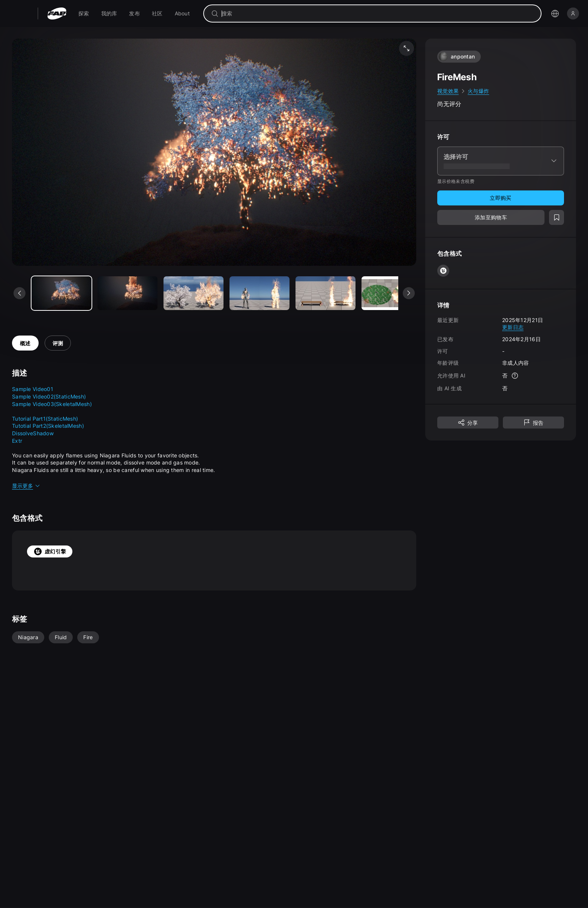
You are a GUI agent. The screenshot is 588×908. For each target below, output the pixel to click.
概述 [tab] (25, 343)
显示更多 (26, 486)
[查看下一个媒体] (409, 293)
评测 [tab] (58, 343)
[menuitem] (84, 13)
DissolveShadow (33, 433)
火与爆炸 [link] (478, 91)
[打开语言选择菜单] (555, 13)
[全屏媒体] (406, 48)
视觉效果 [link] (448, 91)
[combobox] (378, 13)
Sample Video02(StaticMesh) (49, 396)
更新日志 (513, 327)
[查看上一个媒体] (19, 293)
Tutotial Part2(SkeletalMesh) (48, 426)
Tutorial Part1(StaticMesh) (45, 419)
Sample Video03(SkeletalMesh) (52, 404)
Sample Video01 (33, 389)
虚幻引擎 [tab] (50, 551)
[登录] (573, 13)
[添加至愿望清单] (556, 217)
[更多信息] (515, 376)
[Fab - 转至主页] (57, 13)
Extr (17, 441)
